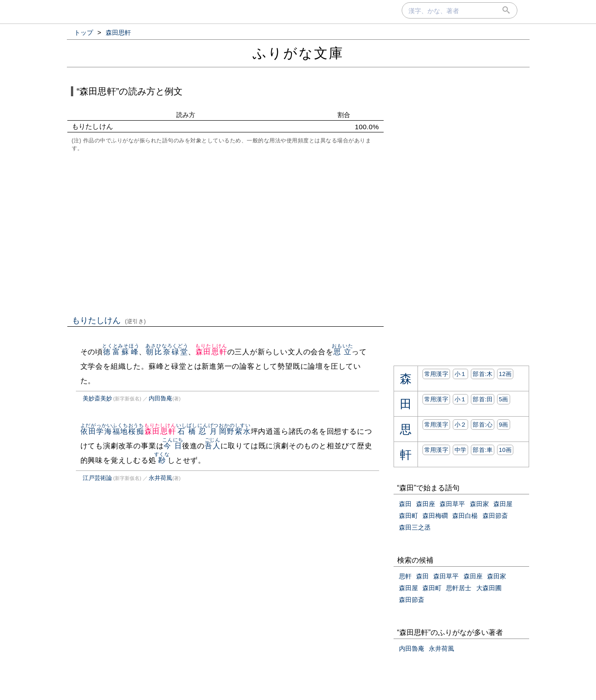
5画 (504, 399)
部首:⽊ (483, 374)
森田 (405, 504)
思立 (342, 352)
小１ (461, 374)
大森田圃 (489, 588)
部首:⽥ (483, 399)
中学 (461, 450)
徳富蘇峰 (121, 352)
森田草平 (452, 504)
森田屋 (503, 504)
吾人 (213, 446)
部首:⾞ (483, 450)
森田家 (479, 504)
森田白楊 (465, 516)
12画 (505, 374)
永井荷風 (160, 478)
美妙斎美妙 (97, 398)
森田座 (426, 504)
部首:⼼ (483, 425)
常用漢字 (436, 374)
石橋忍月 (197, 431)
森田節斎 (495, 516)
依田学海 (96, 431)
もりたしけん (109, 320)
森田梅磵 (435, 516)
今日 (173, 446)
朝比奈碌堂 (167, 352)
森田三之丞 (415, 527)
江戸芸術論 (97, 478)
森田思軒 (211, 352)
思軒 (405, 576)
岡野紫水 (235, 431)
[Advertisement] (225, 233)
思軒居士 (459, 588)
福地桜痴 (128, 431)
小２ (461, 425)
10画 (505, 450)
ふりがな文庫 (298, 53)
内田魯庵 (160, 398)
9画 (504, 425)
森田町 (408, 516)
